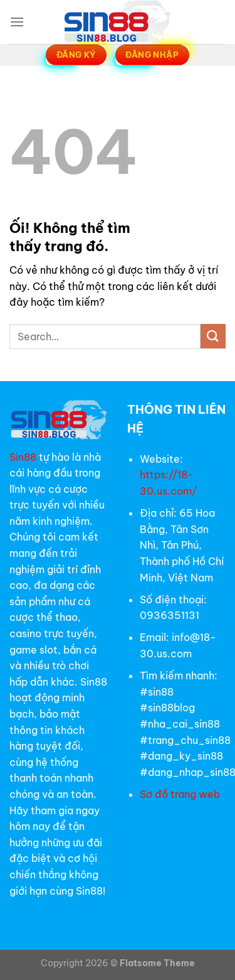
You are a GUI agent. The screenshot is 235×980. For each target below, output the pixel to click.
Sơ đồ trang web (181, 794)
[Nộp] (213, 336)
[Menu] (17, 22)
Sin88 (23, 457)
